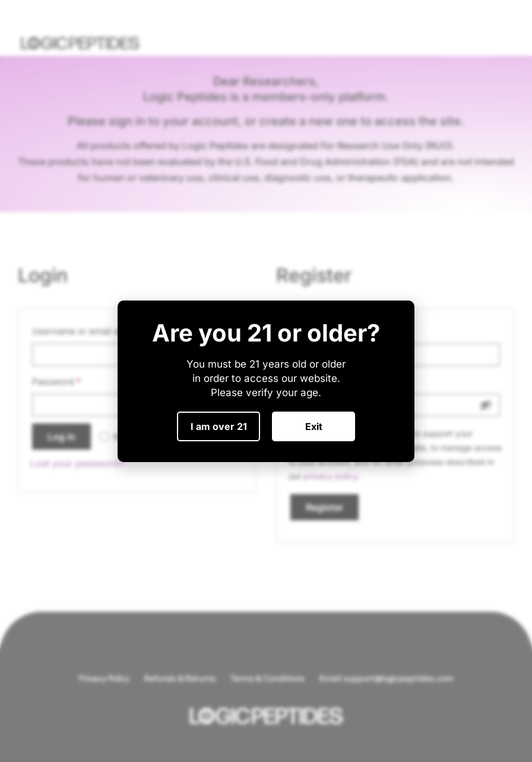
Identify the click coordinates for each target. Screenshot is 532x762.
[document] (266, 381)
